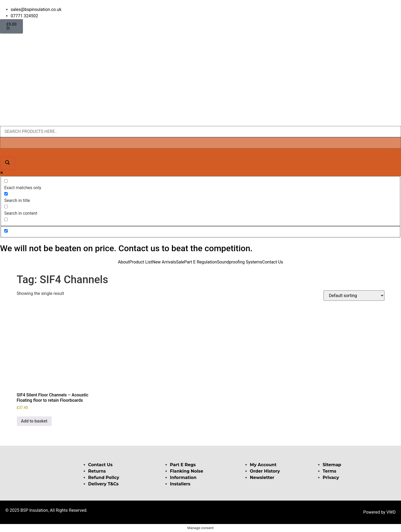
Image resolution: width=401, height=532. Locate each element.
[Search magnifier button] (7, 163)
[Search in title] (6, 194)
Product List (141, 262)
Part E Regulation (200, 262)
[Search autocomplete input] (200, 143)
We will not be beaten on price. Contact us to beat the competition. (126, 248)
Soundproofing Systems (240, 262)
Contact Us (273, 262)
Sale (180, 262)
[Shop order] (354, 296)
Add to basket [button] (34, 421)
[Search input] (200, 132)
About (124, 262)
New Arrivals (164, 262)
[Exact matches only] (6, 181)
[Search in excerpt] (6, 219)
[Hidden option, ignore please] (6, 231)
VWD (391, 512)
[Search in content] (6, 207)
